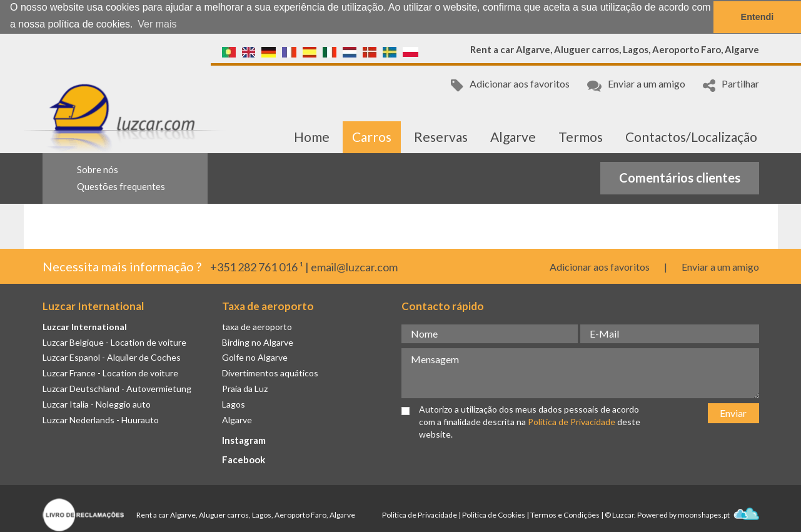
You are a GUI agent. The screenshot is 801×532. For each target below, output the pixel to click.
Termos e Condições (565, 514)
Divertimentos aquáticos (270, 372)
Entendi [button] (758, 17)
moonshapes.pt (718, 514)
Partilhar (731, 84)
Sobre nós (98, 169)
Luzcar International (85, 326)
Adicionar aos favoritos (510, 84)
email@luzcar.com (354, 266)
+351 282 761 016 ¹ (257, 266)
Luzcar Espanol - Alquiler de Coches (112, 357)
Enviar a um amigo (636, 84)
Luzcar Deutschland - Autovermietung (117, 388)
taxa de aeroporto (257, 326)
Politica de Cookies (494, 514)
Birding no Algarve (258, 341)
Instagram (244, 439)
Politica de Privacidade (420, 514)
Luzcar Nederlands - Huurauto (101, 419)
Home (312, 136)
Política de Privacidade (572, 421)
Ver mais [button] (157, 24)
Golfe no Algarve (255, 357)
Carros (372, 136)
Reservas (441, 136)
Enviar (733, 412)
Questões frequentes (121, 186)
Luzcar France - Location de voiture (110, 372)
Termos (581, 136)
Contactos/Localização (691, 136)
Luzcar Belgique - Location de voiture (114, 341)
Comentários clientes (680, 177)
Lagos (234, 404)
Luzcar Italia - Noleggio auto (97, 404)
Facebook (244, 458)
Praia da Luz (245, 388)
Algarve (513, 136)
